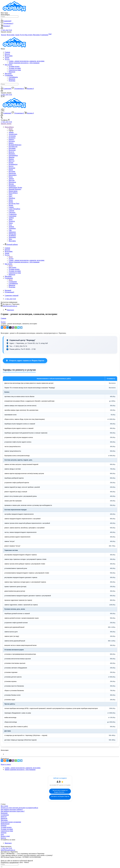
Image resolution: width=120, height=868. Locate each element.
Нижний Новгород (15, 189)
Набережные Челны (15, 187)
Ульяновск (12, 228)
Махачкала (12, 182)
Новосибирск (13, 193)
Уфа (10, 230)
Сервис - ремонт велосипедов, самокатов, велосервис (27, 61)
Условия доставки (15, 68)
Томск (11, 223)
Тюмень (11, 227)
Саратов (11, 211)
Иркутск (11, 161)
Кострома (12, 171)
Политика (12, 81)
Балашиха (12, 138)
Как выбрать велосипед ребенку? (12, 809)
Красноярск (13, 175)
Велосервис (9, 56)
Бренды (3, 838)
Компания (4, 813)
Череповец (12, 237)
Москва (11, 184)
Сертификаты (13, 77)
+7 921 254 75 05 (6, 30)
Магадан (12, 180)
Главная (7, 52)
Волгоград (12, 150)
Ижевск (11, 159)
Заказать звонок (6, 124)
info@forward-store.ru (10, 306)
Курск (11, 177)
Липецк (11, 179)
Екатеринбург (13, 155)
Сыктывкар (12, 216)
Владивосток (13, 147)
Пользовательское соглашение (11, 822)
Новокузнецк (13, 191)
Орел (10, 196)
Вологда (11, 152)
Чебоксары (12, 234)
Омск (11, 195)
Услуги (7, 59)
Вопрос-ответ (5, 836)
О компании (9, 75)
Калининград (13, 164)
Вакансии (12, 72)
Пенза (11, 200)
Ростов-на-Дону (14, 203)
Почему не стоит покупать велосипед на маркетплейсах (19, 808)
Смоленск (12, 212)
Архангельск (13, 134)
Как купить (8, 65)
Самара (11, 207)
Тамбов (11, 218)
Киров (11, 170)
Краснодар (12, 173)
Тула (10, 225)
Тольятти (12, 221)
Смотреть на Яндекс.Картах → (60, 797)
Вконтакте (9, 310)
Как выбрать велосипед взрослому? (13, 811)
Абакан (11, 132)
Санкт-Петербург (14, 209)
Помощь (4, 825)
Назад (11, 129)
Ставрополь (13, 214)
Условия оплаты (14, 66)
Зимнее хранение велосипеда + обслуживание (24, 63)
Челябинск (12, 235)
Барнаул (11, 139)
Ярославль (12, 241)
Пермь (11, 202)
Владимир (12, 148)
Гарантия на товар (15, 70)
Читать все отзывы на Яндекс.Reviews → (60, 791)
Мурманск (12, 186)
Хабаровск (12, 232)
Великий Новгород (15, 145)
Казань (11, 163)
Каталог (7, 54)
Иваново (12, 157)
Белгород (12, 141)
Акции (7, 57)
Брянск (11, 143)
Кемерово (12, 168)
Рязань (11, 205)
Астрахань (12, 136)
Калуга (11, 166)
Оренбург (12, 198)
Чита (10, 239)
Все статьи (4, 806)
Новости (4, 817)
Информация (5, 824)
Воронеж (12, 154)
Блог (2, 834)
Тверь (11, 219)
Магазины (8, 73)
